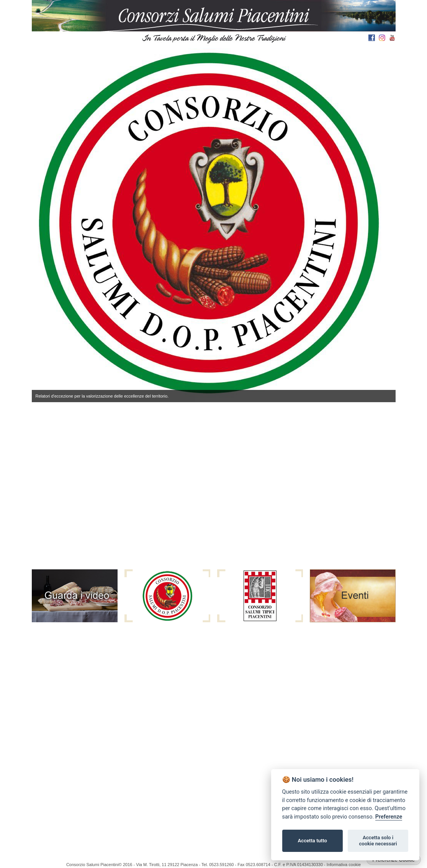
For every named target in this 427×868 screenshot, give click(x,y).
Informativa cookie (344, 865)
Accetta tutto (312, 841)
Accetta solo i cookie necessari (378, 841)
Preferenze (389, 817)
